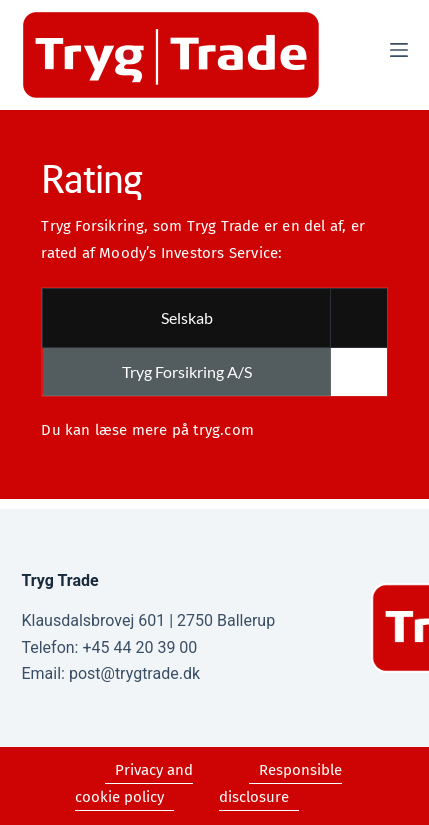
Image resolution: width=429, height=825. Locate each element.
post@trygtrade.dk (134, 673)
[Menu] (399, 50)
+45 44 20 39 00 (139, 647)
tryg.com (223, 430)
